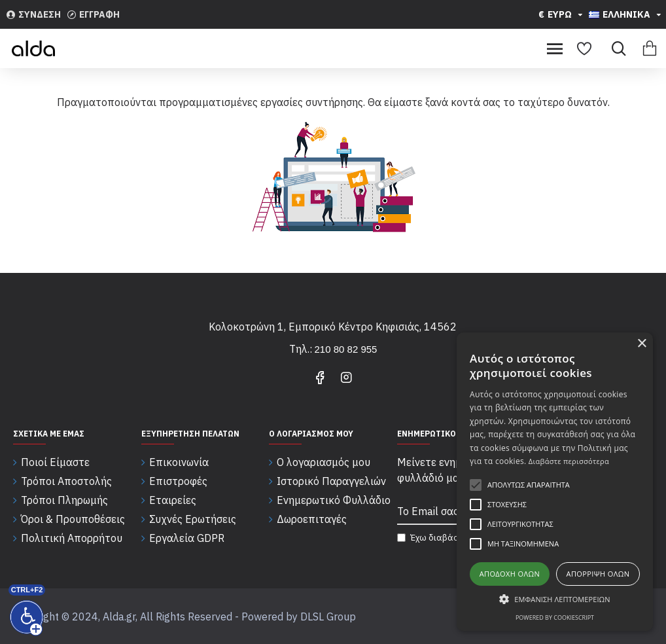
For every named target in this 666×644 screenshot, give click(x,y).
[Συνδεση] (34, 14)
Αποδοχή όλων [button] (510, 574)
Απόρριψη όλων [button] (598, 574)
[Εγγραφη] (94, 14)
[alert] (555, 482)
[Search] (615, 48)
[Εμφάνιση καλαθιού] (650, 48)
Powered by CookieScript (555, 617)
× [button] (641, 344)
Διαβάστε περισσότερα (569, 461)
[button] (555, 599)
